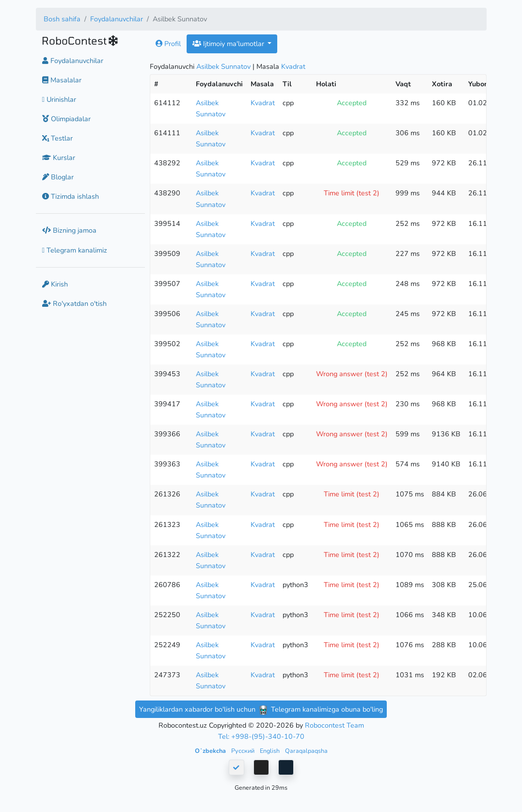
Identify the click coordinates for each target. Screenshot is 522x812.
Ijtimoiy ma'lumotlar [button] (229, 44)
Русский (244, 751)
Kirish (55, 284)
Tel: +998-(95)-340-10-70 (261, 736)
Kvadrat (293, 66)
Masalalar (62, 80)
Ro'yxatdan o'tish (74, 303)
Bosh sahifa (62, 19)
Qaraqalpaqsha (306, 751)
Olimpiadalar (66, 119)
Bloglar (58, 177)
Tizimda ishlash (71, 196)
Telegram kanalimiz (75, 250)
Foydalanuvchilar (117, 19)
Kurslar (59, 158)
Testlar (57, 138)
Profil (168, 44)
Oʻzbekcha (211, 751)
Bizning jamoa (69, 230)
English (270, 751)
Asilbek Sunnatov (223, 66)
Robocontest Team (334, 725)
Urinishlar (59, 99)
